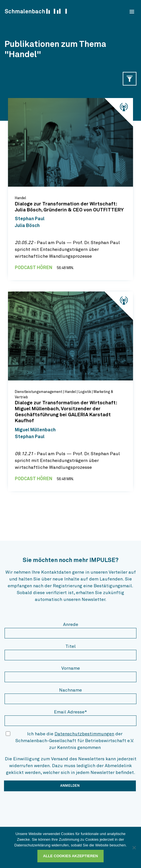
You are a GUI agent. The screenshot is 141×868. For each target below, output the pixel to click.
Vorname (71, 668)
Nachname (70, 690)
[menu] (132, 12)
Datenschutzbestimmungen (84, 734)
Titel (70, 646)
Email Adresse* (70, 712)
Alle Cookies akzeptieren (70, 856)
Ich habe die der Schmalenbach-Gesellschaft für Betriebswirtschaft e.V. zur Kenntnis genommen (75, 741)
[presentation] (48, 807)
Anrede (71, 625)
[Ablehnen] (134, 848)
